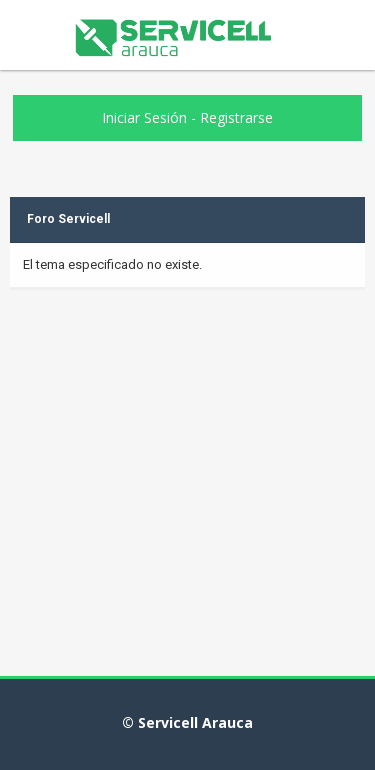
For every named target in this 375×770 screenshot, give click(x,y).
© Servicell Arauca (187, 722)
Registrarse (236, 117)
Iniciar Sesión (144, 117)
